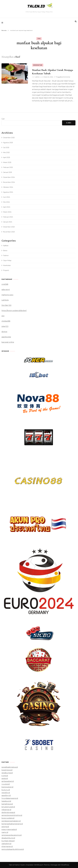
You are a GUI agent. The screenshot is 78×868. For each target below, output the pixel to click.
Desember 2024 (9, 177)
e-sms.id (5, 776)
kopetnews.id (7, 770)
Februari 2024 (8, 217)
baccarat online (8, 342)
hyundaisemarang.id (10, 798)
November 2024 (9, 182)
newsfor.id (6, 793)
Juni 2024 (7, 197)
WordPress (65, 865)
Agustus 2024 (8, 192)
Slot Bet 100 (6, 305)
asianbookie (6, 337)
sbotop (4, 332)
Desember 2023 (9, 227)
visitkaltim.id (6, 844)
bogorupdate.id (8, 818)
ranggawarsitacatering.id (12, 835)
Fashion (6, 256)
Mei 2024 (6, 202)
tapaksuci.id (6, 801)
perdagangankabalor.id (11, 821)
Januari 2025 (8, 172)
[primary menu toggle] (3, 23)
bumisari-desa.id (8, 841)
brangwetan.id (7, 787)
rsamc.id (5, 832)
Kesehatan (38, 65)
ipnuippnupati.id (8, 807)
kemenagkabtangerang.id (12, 824)
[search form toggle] (76, 22)
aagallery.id (6, 795)
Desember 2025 (9, 138)
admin (37, 77)
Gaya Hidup (7, 260)
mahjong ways (7, 295)
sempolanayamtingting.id (12, 815)
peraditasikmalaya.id (10, 767)
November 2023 (9, 232)
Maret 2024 (7, 212)
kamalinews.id (7, 804)
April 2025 (7, 157)
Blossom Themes (43, 865)
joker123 (5, 326)
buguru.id (6, 790)
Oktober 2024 (8, 187)
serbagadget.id (8, 781)
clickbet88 (6, 321)
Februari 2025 (8, 167)
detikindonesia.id (8, 812)
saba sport (6, 290)
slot (3, 316)
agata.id (5, 778)
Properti (6, 270)
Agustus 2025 (8, 143)
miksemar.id (6, 810)
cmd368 (5, 284)
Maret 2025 (7, 162)
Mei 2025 (6, 152)
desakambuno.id (8, 838)
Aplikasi (6, 246)
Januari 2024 (8, 222)
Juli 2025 (6, 148)
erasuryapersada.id (9, 829)
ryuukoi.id (6, 784)
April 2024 (7, 207)
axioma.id (5, 827)
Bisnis (5, 251)
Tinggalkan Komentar (63, 77)
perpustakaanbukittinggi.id (13, 849)
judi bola (5, 300)
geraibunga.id (7, 773)
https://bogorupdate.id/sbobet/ (14, 311)
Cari (3, 119)
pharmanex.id (7, 846)
